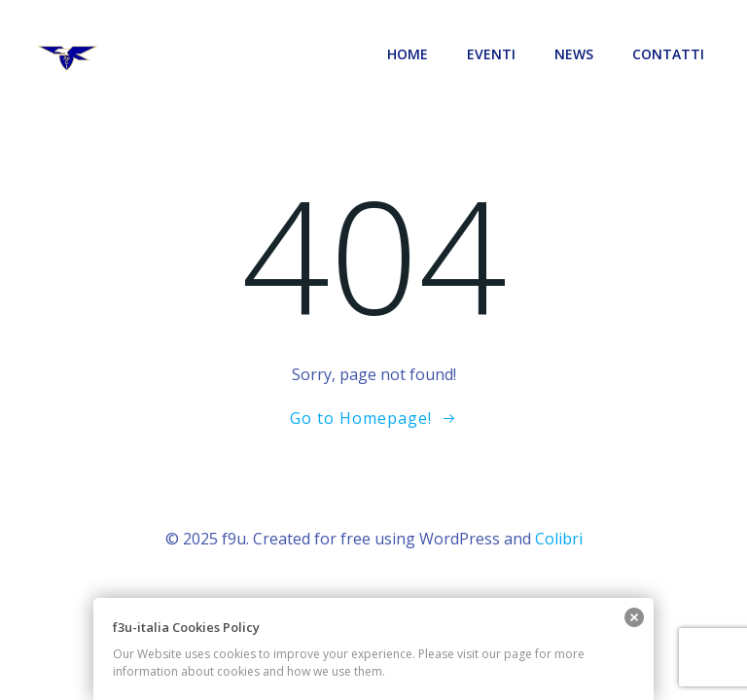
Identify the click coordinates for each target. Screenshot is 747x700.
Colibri (559, 539)
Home (408, 54)
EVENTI (491, 54)
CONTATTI (668, 54)
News (574, 54)
